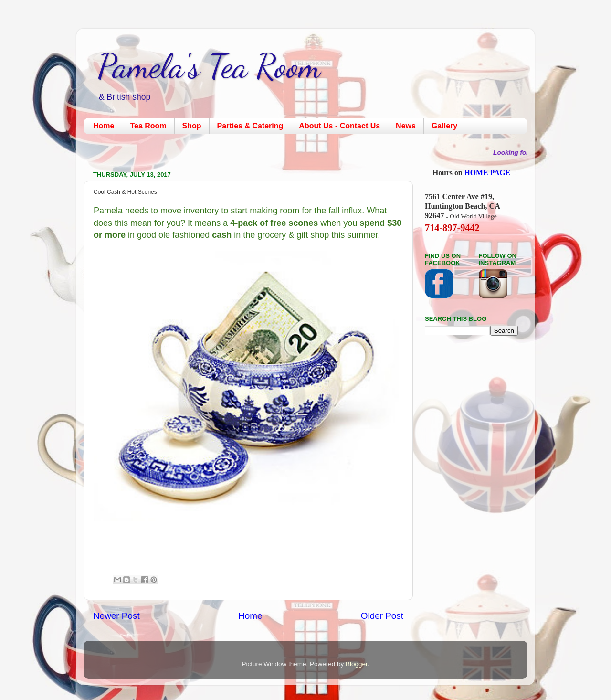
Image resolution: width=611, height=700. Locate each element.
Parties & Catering (250, 126)
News (406, 126)
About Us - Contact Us (339, 126)
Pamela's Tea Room (209, 66)
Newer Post (116, 616)
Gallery (444, 126)
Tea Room (148, 126)
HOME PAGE (488, 173)
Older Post (382, 616)
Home (104, 126)
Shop (192, 126)
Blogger (357, 664)
